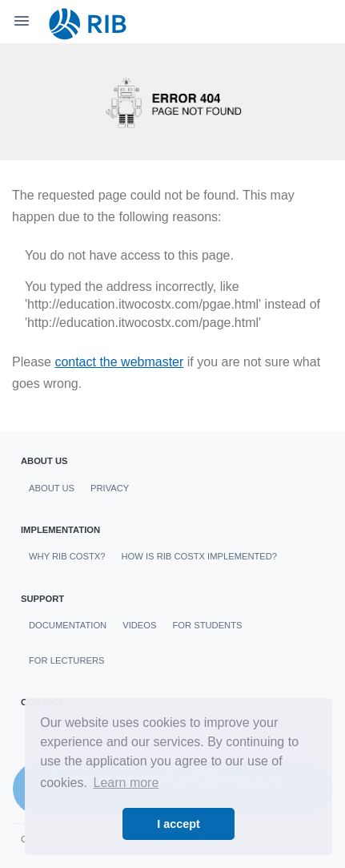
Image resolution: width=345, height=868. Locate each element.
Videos (139, 625)
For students (207, 625)
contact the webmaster (119, 362)
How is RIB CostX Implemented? (200, 556)
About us (52, 488)
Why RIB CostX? (67, 556)
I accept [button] (179, 824)
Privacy (110, 488)
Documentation (68, 625)
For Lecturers (66, 660)
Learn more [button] (126, 783)
